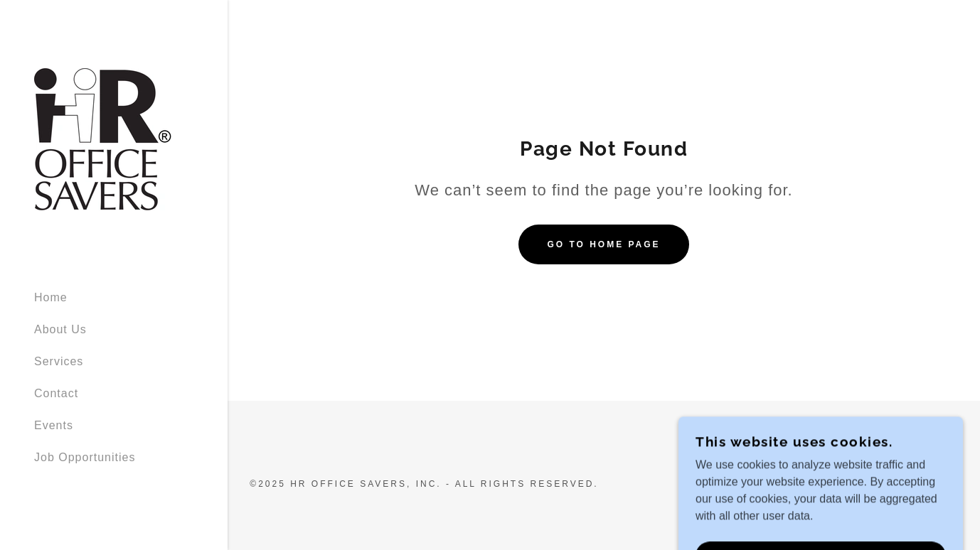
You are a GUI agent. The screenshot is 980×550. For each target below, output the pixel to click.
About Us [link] (60, 329)
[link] (105, 138)
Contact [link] (56, 393)
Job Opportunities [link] (85, 457)
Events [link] (54, 425)
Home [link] (51, 297)
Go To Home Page (603, 244)
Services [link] (59, 361)
